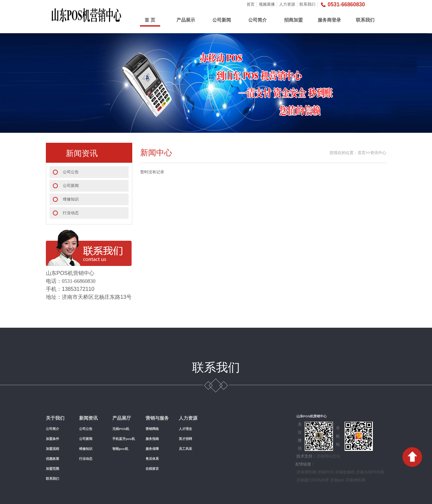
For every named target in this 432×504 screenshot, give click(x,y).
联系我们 (307, 4)
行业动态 (71, 213)
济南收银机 (345, 472)
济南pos (337, 480)
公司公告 (71, 172)
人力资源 (287, 4)
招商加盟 (293, 20)
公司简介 (258, 20)
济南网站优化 (328, 456)
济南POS (325, 472)
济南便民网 (306, 472)
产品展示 (186, 20)
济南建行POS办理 (313, 480)
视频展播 (267, 4)
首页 (251, 4)
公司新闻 (222, 20)
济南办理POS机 (370, 472)
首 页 (150, 20)
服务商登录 (329, 20)
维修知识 (71, 199)
